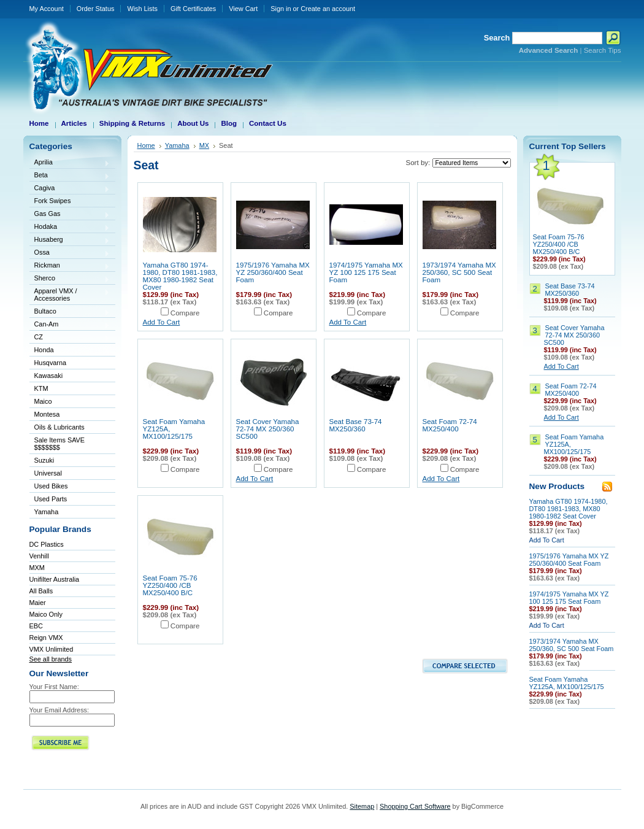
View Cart (243, 9)
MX (204, 145)
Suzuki (70, 461)
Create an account (328, 9)
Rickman (70, 266)
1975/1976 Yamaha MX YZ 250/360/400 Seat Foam (273, 272)
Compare (185, 313)
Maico (70, 402)
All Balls (41, 591)
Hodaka (70, 227)
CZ (70, 338)
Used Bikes (51, 486)
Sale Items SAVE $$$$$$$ (60, 444)
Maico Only (46, 614)
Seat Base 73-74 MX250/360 (356, 425)
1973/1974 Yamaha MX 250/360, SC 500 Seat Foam (459, 272)
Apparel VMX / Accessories (70, 295)
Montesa (70, 415)
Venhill (39, 556)
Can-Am (70, 325)
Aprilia (70, 163)
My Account (47, 9)
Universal (70, 474)
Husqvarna (70, 364)
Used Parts (51, 499)
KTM (70, 389)
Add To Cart (162, 322)
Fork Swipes (53, 201)
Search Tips (603, 50)
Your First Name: (54, 687)
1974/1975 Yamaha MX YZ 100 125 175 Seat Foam (366, 272)
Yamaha (70, 513)
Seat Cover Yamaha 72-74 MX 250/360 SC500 (268, 429)
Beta (70, 176)
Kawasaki (70, 376)
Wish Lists (142, 9)
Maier (38, 603)
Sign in (281, 9)
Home (146, 145)
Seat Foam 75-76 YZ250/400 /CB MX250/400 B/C (170, 585)
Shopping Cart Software (415, 806)
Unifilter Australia (55, 579)
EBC (36, 626)
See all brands (51, 659)
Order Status (96, 9)
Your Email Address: (59, 710)
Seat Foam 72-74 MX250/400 (450, 425)
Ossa (70, 253)
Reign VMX (46, 638)
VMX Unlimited (52, 649)
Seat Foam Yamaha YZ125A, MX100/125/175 (567, 683)
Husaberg (70, 240)
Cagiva (70, 189)
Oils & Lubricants (59, 427)
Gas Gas (70, 214)
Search (497, 38)
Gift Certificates (193, 9)
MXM (37, 568)
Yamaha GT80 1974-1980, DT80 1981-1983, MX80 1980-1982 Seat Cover (180, 276)
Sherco (70, 279)
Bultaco (70, 312)
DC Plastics (47, 544)
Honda (70, 351)
